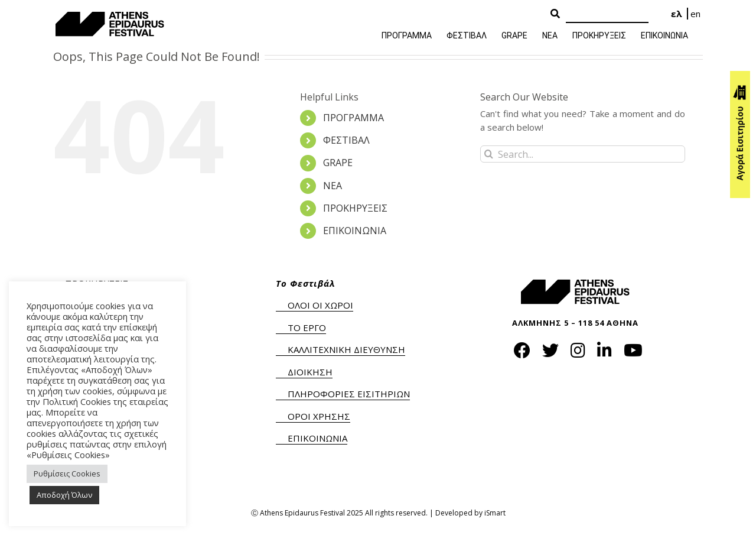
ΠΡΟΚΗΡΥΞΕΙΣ (355, 208)
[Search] (607, 14)
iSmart (495, 513)
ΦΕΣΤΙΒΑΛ (346, 140)
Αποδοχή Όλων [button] (64, 495)
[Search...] (583, 154)
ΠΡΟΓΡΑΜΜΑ (353, 118)
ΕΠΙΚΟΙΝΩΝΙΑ (355, 231)
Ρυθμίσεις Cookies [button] (67, 474)
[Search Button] (555, 14)
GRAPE (338, 163)
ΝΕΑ (333, 186)
